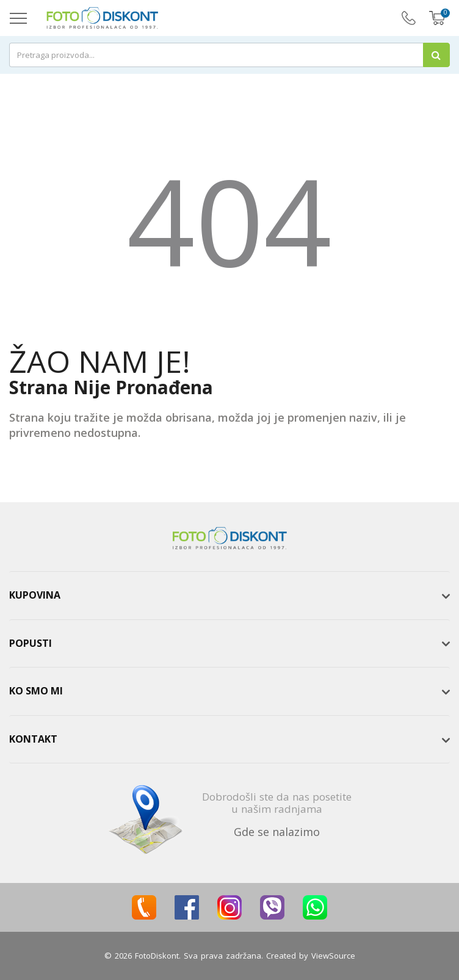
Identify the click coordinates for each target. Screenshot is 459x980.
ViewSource (333, 956)
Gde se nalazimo (277, 832)
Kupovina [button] (35, 595)
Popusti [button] (31, 643)
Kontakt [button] (33, 739)
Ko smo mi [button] (36, 691)
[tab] (229, 596)
